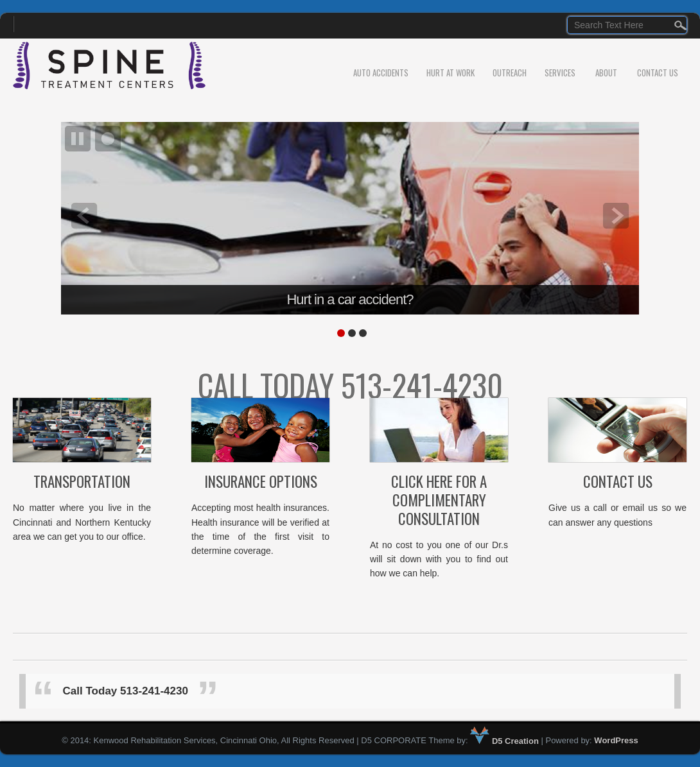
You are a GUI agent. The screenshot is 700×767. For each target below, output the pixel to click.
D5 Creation (504, 741)
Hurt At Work (451, 73)
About (606, 73)
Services (560, 73)
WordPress (616, 741)
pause (78, 139)
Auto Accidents (381, 73)
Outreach (510, 73)
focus (108, 139)
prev (84, 216)
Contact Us (658, 73)
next (616, 216)
